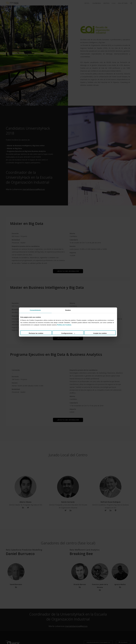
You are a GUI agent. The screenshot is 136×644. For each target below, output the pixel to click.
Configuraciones (68, 333)
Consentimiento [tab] (35, 310)
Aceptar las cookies (100, 333)
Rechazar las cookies (36, 333)
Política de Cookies (64, 325)
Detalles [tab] (68, 310)
